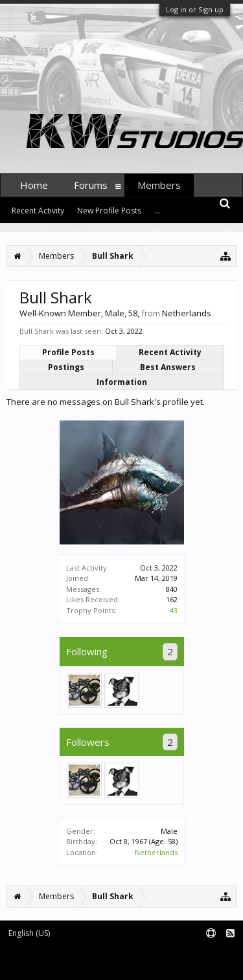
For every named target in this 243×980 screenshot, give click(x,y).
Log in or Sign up (195, 9)
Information (122, 382)
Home (34, 185)
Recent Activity (170, 352)
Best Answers (168, 367)
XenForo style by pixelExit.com (167, 964)
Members (159, 185)
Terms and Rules (211, 955)
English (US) (29, 933)
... (157, 211)
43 (174, 610)
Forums (91, 185)
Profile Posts (68, 352)
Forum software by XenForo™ (55, 964)
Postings (66, 367)
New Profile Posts (109, 211)
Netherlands (156, 852)
